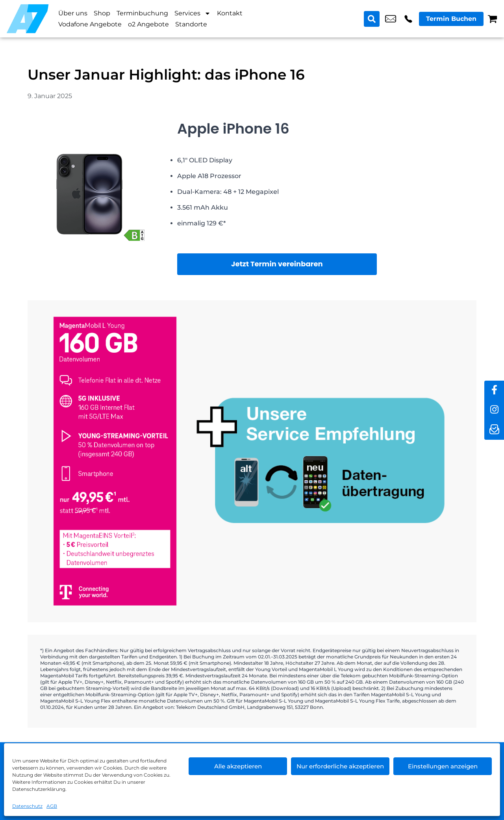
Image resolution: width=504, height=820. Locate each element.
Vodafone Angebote (90, 24)
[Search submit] (372, 19)
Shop (102, 13)
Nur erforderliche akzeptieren (340, 766)
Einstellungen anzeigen (443, 766)
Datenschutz (27, 806)
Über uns (73, 13)
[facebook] (494, 390)
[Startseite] (28, 19)
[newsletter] (494, 430)
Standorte (191, 24)
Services (193, 13)
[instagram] (494, 410)
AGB (52, 806)
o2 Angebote (148, 24)
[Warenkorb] (492, 19)
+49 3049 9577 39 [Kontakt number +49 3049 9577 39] (408, 19)
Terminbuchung (142, 13)
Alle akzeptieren (238, 766)
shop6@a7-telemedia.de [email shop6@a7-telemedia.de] (391, 19)
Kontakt (230, 13)
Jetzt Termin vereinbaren (277, 264)
